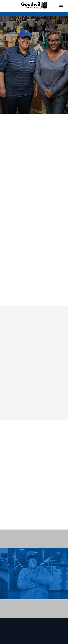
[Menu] (61, 6)
